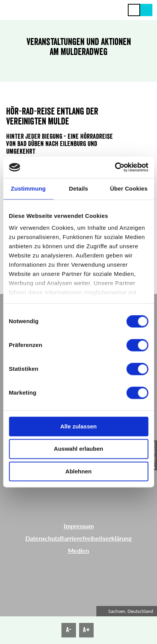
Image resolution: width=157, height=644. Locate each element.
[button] (146, 10)
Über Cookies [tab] (129, 188)
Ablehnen (78, 471)
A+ (86, 630)
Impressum (79, 526)
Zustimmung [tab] (28, 188)
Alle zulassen (78, 426)
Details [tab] (79, 188)
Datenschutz (43, 538)
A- (69, 630)
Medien (78, 550)
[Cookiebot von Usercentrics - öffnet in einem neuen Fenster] (115, 167)
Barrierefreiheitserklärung (96, 538)
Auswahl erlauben (78, 449)
